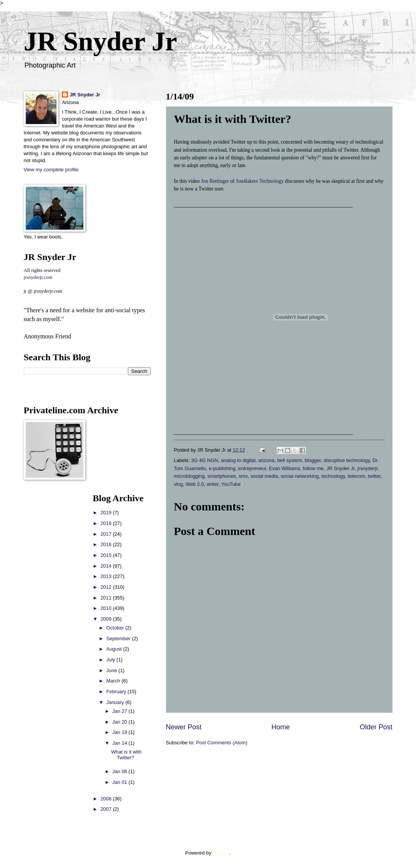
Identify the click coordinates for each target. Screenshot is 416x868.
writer (213, 484)
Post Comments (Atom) (222, 743)
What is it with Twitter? (126, 755)
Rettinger (219, 181)
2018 (106, 523)
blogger (313, 460)
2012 (106, 587)
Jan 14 (120, 743)
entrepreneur (252, 468)
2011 (106, 598)
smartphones (222, 476)
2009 (106, 619)
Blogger (221, 853)
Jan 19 (120, 732)
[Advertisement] (47, 608)
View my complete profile (51, 170)
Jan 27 (120, 711)
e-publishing (222, 468)
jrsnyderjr (368, 468)
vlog (179, 484)
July (111, 660)
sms (243, 476)
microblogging (189, 476)
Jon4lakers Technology (260, 181)
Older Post (376, 727)
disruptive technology (347, 460)
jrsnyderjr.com (38, 277)
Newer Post (184, 727)
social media (264, 476)
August (115, 649)
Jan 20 (120, 722)
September (119, 639)
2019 (106, 513)
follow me (313, 468)
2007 (106, 809)
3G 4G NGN (205, 460)
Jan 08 (120, 771)
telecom (356, 476)
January (116, 702)
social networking (300, 476)
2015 (106, 555)
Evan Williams (284, 468)
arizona (266, 460)
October (116, 628)
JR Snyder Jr (100, 41)
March (114, 681)
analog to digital (238, 460)
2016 (106, 544)
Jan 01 (120, 782)
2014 (106, 566)
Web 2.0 (195, 484)
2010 (106, 608)
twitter (375, 476)
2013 (106, 576)
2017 (106, 534)
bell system (290, 460)
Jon (205, 181)
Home (280, 727)
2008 (106, 799)
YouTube (231, 484)
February (117, 692)
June (113, 670)
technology (333, 476)
